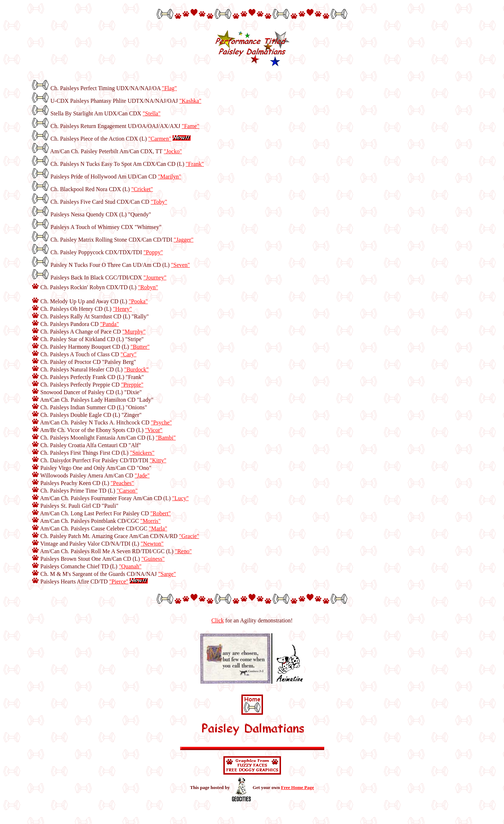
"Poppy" (153, 252)
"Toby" (159, 202)
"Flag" (169, 88)
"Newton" (152, 544)
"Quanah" (130, 566)
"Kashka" (190, 101)
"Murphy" (134, 332)
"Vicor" (154, 430)
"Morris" (150, 521)
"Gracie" (189, 536)
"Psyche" (161, 422)
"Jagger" (184, 240)
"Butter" (140, 347)
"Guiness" (153, 559)
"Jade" (142, 475)
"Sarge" (167, 574)
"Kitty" (158, 460)
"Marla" (158, 528)
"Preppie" (132, 385)
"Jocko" (173, 151)
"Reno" (183, 551)
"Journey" (155, 277)
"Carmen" (160, 139)
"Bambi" (166, 438)
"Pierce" (119, 581)
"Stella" (152, 113)
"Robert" (160, 513)
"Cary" (129, 354)
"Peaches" (122, 483)
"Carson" (127, 491)
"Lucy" (180, 498)
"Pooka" (138, 301)
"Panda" (110, 324)
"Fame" (190, 126)
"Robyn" (148, 287)
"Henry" (122, 309)
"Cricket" (142, 189)
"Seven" (180, 265)
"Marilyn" (170, 177)
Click (218, 620)
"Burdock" (136, 369)
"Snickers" (142, 453)
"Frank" (195, 164)
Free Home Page (297, 787)
